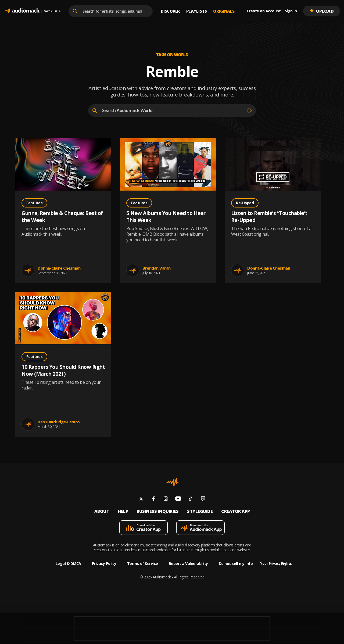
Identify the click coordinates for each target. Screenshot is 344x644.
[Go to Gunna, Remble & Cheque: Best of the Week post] (63, 165)
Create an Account (264, 11)
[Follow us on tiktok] (191, 499)
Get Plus (52, 11)
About (102, 511)
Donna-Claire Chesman (59, 268)
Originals (224, 11)
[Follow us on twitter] (141, 499)
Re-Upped (245, 203)
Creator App (236, 511)
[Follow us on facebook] (153, 499)
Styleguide (200, 511)
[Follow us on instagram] (166, 499)
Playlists (197, 11)
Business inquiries (157, 511)
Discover (170, 11)
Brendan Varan (157, 268)
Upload (322, 11)
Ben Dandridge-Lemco (59, 422)
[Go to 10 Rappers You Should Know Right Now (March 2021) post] (63, 319)
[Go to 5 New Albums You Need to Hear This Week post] (168, 165)
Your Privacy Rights (276, 563)
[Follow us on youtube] (178, 499)
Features (34, 203)
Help (123, 511)
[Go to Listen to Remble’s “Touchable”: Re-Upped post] (273, 165)
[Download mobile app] (144, 528)
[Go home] (22, 11)
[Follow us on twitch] (203, 499)
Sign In (291, 11)
